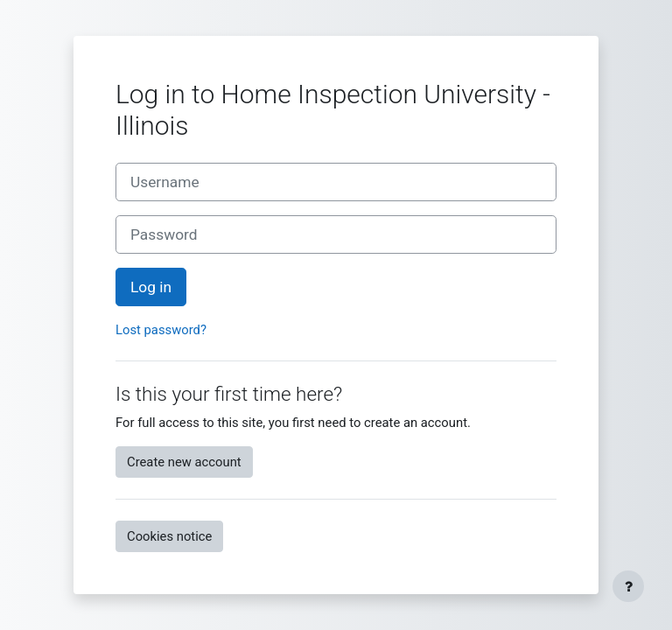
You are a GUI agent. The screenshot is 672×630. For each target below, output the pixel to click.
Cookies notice (169, 536)
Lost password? (161, 330)
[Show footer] (628, 586)
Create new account (184, 462)
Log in (151, 287)
